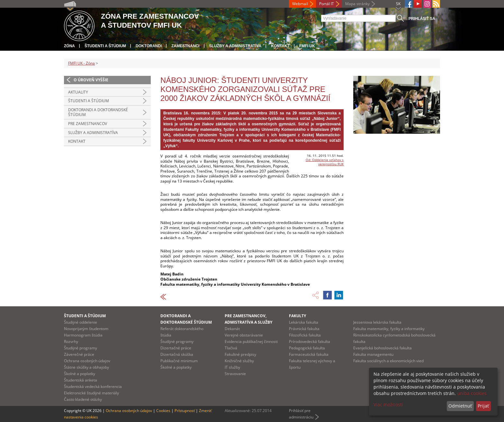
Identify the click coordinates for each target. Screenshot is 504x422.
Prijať (483, 406)
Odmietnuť (460, 406)
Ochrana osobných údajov (87, 361)
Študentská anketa (81, 380)
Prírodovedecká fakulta (310, 341)
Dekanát (232, 329)
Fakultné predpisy (240, 354)
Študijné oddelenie (81, 322)
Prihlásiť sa (422, 19)
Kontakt (280, 46)
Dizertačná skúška (177, 354)
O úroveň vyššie (91, 80)
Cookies (163, 411)
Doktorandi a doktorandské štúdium (98, 112)
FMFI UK (307, 46)
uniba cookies (472, 393)
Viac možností (388, 404)
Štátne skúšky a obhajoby (86, 367)
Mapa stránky (357, 4)
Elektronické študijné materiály (91, 393)
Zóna (69, 46)
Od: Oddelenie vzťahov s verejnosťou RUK (325, 162)
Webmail (300, 4)
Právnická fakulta (304, 329)
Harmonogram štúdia (83, 335)
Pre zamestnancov (88, 124)
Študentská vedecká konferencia (93, 386)
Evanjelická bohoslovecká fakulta (382, 348)
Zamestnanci (185, 46)
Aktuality (78, 92)
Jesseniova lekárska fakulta (377, 322)
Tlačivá (231, 348)
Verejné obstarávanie (244, 335)
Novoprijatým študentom (86, 329)
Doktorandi (149, 46)
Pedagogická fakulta (307, 348)
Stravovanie (235, 374)
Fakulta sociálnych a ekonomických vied (388, 361)
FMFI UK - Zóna (81, 63)
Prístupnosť (185, 411)
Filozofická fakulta (305, 335)
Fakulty (297, 316)
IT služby (232, 367)
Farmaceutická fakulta (309, 354)
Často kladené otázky (83, 399)
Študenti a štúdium (105, 46)
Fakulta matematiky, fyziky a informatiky (389, 329)
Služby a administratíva (235, 46)
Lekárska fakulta (304, 322)
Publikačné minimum (179, 361)
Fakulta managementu (373, 354)
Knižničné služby (239, 361)
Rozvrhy (71, 341)
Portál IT (327, 4)
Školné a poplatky (80, 374)
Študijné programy (81, 348)
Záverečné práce (79, 354)
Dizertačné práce (176, 348)
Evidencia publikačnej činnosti (251, 341)
